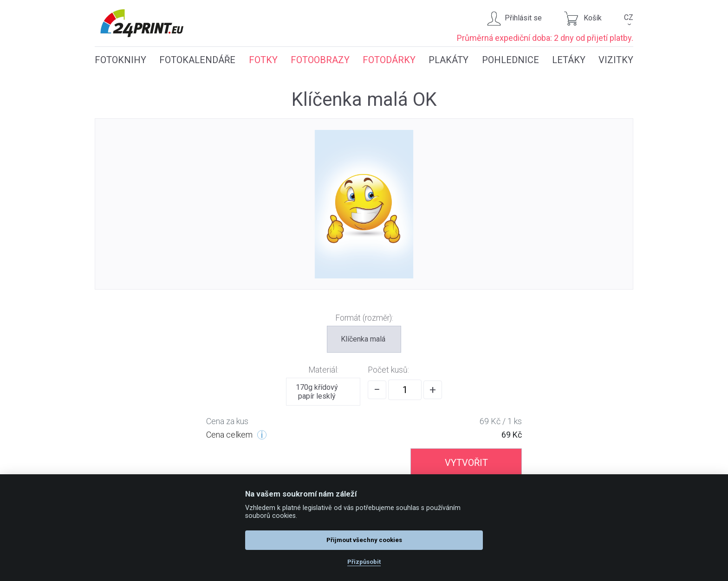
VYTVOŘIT (466, 463)
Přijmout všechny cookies (364, 540)
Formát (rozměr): (364, 318)
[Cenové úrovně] (262, 435)
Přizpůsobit (364, 562)
